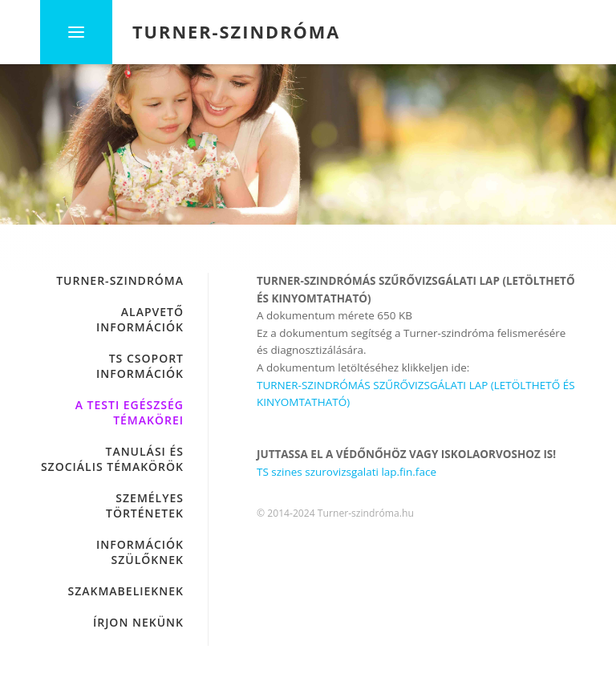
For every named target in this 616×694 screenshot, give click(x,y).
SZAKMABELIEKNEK (126, 591)
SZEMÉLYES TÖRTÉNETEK (145, 505)
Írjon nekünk (138, 622)
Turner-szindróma (120, 280)
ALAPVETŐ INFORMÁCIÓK (140, 319)
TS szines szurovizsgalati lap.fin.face (346, 472)
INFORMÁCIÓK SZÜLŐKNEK (140, 552)
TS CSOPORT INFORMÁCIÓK (140, 366)
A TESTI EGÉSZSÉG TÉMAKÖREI (130, 412)
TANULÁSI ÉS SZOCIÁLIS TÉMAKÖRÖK (112, 459)
